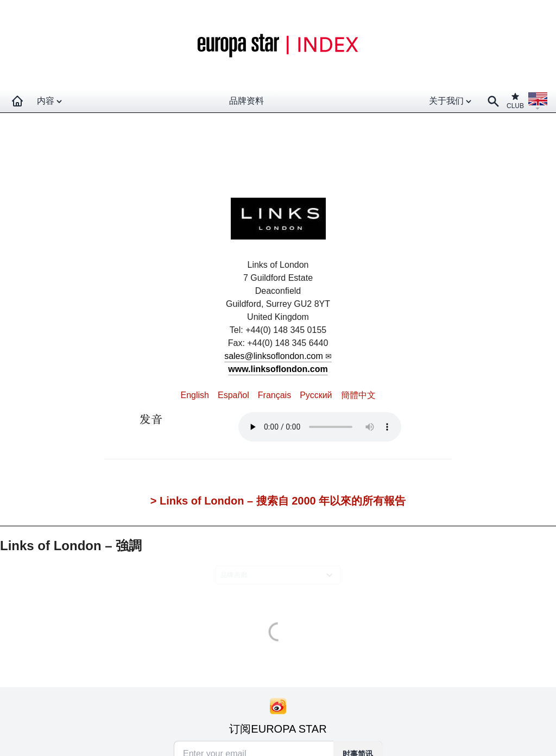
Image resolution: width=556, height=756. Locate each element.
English (194, 395)
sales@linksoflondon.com (274, 356)
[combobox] (280, 575)
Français (274, 395)
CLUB (515, 101)
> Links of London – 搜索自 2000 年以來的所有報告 (278, 501)
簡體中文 (358, 395)
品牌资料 (247, 101)
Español (233, 395)
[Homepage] (17, 101)
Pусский (316, 395)
